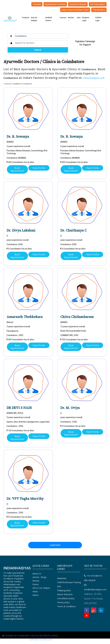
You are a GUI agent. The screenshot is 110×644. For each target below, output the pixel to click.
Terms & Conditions (66, 606)
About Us (37, 574)
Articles (71, 18)
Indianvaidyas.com (94, 78)
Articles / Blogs (39, 577)
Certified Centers (48, 19)
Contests (37, 4)
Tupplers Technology (41, 640)
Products (26, 18)
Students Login (86, 19)
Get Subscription (98, 4)
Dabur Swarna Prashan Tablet (75, 10)
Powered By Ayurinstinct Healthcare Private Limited (31, 636)
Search (38, 50)
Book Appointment (17, 169)
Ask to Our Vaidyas (41, 588)
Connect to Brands (78, 4)
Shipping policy (64, 590)
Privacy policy (63, 602)
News (35, 591)
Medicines (62, 578)
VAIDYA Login (98, 19)
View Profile (39, 168)
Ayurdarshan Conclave (55, 4)
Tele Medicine (99, 10)
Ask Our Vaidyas (34, 19)
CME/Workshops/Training (69, 582)
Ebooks (36, 581)
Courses (63, 18)
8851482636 (90, 580)
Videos (36, 595)
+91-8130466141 (94, 576)
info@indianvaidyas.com (95, 589)
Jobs (79, 18)
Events (36, 584)
